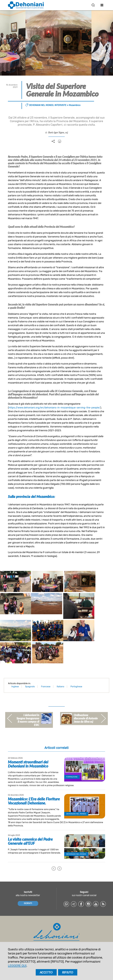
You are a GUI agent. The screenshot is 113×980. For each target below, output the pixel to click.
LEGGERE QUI (17, 966)
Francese (46, 672)
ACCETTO (46, 972)
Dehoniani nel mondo (41, 105)
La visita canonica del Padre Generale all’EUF (30, 827)
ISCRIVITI (28, 889)
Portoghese (76, 672)
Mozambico (75, 105)
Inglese (15, 672)
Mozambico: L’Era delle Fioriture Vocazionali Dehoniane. (34, 786)
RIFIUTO (68, 972)
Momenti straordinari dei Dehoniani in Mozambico (28, 749)
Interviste (60, 105)
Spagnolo (30, 672)
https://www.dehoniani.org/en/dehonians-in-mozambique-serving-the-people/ (55, 408)
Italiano (60, 672)
